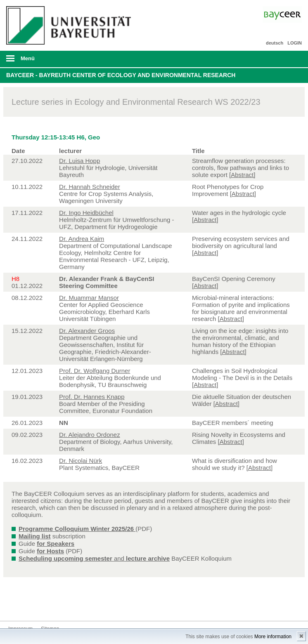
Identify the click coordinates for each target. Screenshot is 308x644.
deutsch (275, 43)
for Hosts (50, 551)
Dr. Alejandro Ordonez (90, 435)
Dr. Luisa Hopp (79, 161)
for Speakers (56, 544)
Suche (272, 59)
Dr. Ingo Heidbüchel (86, 213)
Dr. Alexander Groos (87, 331)
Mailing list (35, 536)
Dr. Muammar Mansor (89, 298)
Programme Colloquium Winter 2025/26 (77, 529)
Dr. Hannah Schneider (90, 187)
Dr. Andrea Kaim (82, 239)
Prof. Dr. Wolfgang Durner (95, 371)
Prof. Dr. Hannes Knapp (92, 397)
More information (273, 637)
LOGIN (295, 43)
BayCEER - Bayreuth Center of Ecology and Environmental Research (121, 75)
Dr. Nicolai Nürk (81, 461)
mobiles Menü (68, 61)
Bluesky (15, 605)
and (94, 558)
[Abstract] (242, 175)
